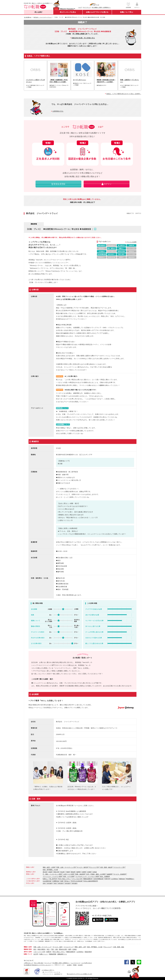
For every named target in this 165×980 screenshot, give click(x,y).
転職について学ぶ (127, 12)
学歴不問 (107, 879)
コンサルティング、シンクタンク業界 (87, 877)
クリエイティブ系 (119, 867)
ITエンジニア (108, 947)
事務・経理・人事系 (49, 867)
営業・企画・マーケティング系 (66, 867)
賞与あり (67, 881)
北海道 (95, 872)
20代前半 (68, 883)
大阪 (56, 949)
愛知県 (73, 872)
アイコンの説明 (131, 242)
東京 (35, 949)
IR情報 (75, 965)
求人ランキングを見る (68, 12)
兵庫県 (84, 872)
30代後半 (75, 883)
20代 (44, 883)
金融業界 (110, 874)
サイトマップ (87, 7)
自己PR (36, 954)
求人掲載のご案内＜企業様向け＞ (101, 7)
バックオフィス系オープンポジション (35, 81)
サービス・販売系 (82, 867)
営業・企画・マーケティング (42, 947)
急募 (62, 881)
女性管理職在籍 (98, 879)
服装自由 (122, 879)
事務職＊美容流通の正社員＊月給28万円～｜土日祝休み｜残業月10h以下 (106, 81)
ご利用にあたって (28, 963)
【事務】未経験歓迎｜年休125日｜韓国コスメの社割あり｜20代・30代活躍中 (59, 81)
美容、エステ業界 (69, 877)
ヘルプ (80, 7)
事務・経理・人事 (80, 947)
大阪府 (50, 872)
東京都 (45, 872)
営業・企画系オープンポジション (130, 81)
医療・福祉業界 (80, 874)
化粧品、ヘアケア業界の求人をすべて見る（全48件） (124, 94)
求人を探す (38, 12)
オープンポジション (80, 80)
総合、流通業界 (105, 877)
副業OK (49, 952)
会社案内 (69, 965)
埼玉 (48, 949)
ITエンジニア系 (94, 867)
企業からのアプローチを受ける (97, 12)
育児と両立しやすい (64, 879)
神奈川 (40, 949)
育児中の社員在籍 (77, 881)
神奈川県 (56, 872)
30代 (55, 883)
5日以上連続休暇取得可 (91, 881)
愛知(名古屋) (63, 949)
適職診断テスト (62, 954)
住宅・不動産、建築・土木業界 (96, 874)
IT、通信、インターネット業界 (52, 874)
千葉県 (68, 872)
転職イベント (44, 954)
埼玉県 (62, 872)
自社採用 (80, 965)
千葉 (52, 949)
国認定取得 (88, 952)
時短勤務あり (130, 879)
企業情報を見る (58, 111)
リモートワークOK (39, 952)
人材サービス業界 (69, 874)
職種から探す (28, 947)
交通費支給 (56, 881)
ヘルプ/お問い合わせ (86, 963)
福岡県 (78, 872)
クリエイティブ (69, 947)
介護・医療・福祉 (119, 947)
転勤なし (45, 879)
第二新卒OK (53, 879)
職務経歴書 (53, 954)
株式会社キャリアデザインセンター (41, 965)
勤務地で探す (28, 949)
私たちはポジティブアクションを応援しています (80, 974)
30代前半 (61, 883)
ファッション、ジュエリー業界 (52, 877)
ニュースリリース (75, 963)
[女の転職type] (27, 965)
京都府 (89, 872)
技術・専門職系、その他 (50, 870)
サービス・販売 (58, 947)
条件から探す (28, 952)
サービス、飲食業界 (120, 874)
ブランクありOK (77, 879)
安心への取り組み (39, 963)
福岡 (70, 949)
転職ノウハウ (28, 954)
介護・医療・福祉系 (106, 867)
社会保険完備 (47, 881)
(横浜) (44, 949)
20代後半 (50, 883)
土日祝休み (115, 879)
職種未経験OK (88, 879)
